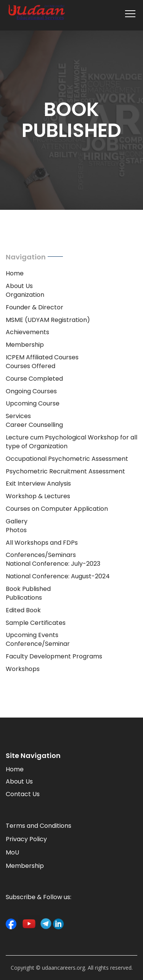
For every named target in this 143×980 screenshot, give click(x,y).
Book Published (28, 589)
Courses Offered (31, 366)
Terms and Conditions (39, 826)
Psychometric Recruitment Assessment (65, 471)
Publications (24, 598)
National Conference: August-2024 (58, 576)
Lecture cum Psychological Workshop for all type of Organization (71, 442)
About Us (19, 286)
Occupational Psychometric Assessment (67, 459)
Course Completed (34, 379)
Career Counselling (34, 425)
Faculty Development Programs (54, 656)
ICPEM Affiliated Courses (42, 357)
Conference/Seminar (38, 644)
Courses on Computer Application (57, 509)
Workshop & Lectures (38, 496)
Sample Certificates (36, 623)
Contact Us (23, 794)
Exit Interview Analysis (38, 484)
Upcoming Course (33, 403)
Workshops (23, 669)
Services (18, 416)
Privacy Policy (26, 839)
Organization (25, 295)
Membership (25, 345)
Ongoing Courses (31, 391)
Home (15, 273)
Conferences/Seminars (41, 555)
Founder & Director (35, 307)
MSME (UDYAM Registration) (48, 320)
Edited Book (23, 610)
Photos (16, 530)
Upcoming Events (32, 635)
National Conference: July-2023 (53, 564)
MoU (12, 852)
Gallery (17, 521)
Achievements (27, 332)
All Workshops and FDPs (42, 543)
